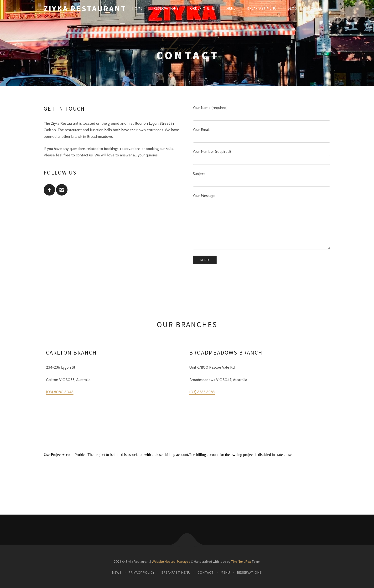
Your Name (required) (262, 113)
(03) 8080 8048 (60, 392)
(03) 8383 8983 (202, 392)
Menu (231, 8)
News (117, 573)
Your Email (262, 135)
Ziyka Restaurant (85, 9)
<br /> (187, 470)
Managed (184, 562)
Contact (317, 8)
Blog (292, 8)
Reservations (166, 8)
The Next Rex (241, 562)
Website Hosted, (164, 562)
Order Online (203, 8)
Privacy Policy (142, 573)
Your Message (262, 221)
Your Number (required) (262, 157)
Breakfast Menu (262, 8)
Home (137, 8)
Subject (262, 179)
